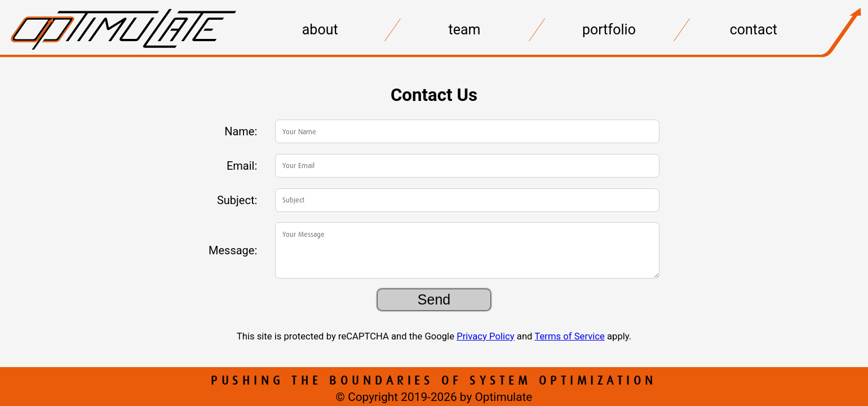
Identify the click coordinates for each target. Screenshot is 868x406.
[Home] (124, 60)
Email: (242, 166)
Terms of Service (570, 336)
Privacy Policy (486, 336)
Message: (233, 250)
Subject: (237, 200)
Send (434, 299)
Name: (241, 131)
